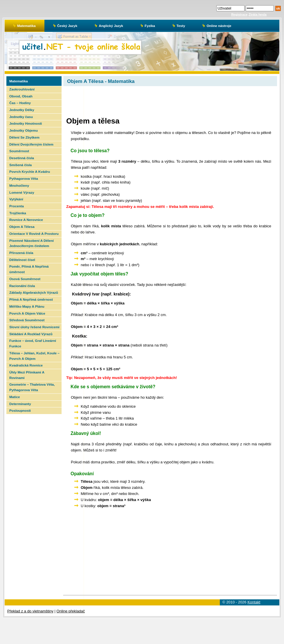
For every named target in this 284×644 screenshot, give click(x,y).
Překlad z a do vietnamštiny (30, 611)
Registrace (239, 14)
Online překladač (71, 611)
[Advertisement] (33, 501)
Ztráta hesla (258, 14)
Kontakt (254, 602)
